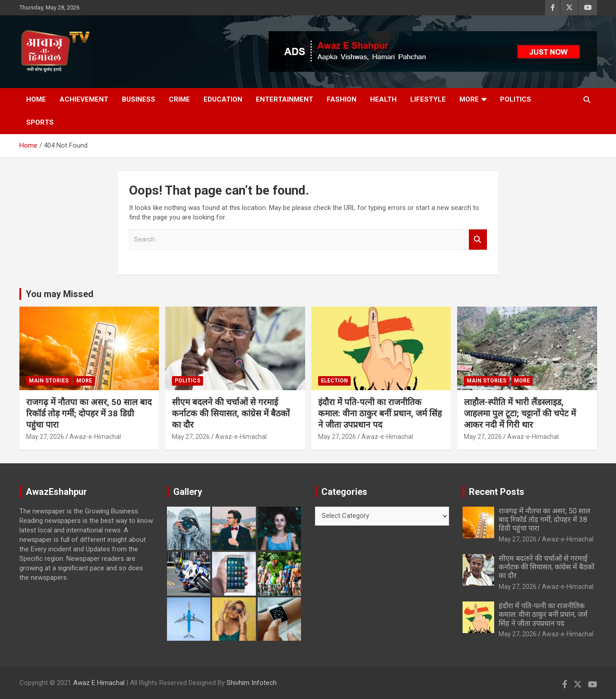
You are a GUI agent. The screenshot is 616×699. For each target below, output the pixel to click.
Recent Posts (497, 492)
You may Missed (60, 294)
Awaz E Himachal (99, 683)
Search (478, 240)
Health (383, 99)
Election (334, 381)
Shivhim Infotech (252, 683)
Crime (179, 99)
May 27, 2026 (45, 437)
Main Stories (49, 381)
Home (36, 99)
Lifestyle (428, 99)
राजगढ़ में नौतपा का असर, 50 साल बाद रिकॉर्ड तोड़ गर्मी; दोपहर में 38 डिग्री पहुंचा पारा (89, 413)
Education (223, 99)
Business (139, 99)
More (469, 99)
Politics (516, 99)
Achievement (84, 99)
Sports (40, 122)
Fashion (342, 99)
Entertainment (285, 99)
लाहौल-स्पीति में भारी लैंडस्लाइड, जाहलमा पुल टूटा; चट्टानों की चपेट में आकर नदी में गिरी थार (520, 413)
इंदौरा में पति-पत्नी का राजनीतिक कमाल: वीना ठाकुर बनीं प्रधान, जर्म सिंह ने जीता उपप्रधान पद (380, 413)
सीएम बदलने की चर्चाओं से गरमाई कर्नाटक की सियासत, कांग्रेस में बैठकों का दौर (231, 413)
